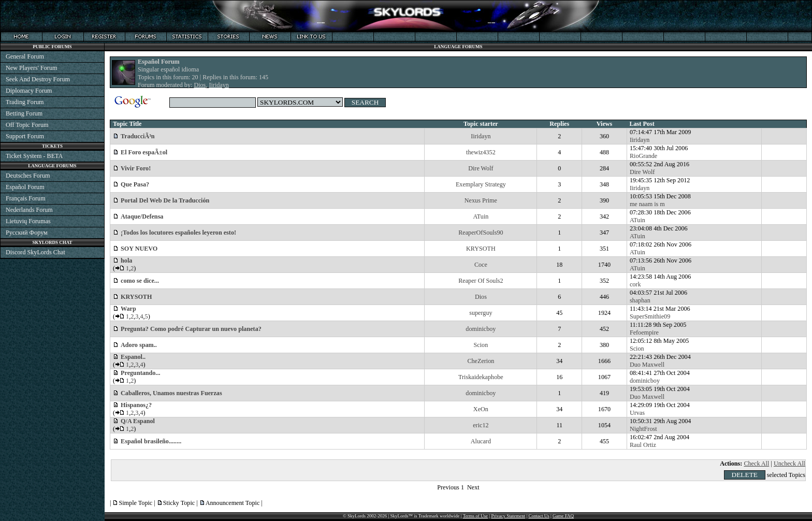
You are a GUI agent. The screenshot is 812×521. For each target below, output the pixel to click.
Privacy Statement (508, 516)
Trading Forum (25, 102)
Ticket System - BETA (34, 156)
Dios (200, 85)
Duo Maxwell (647, 365)
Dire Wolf (481, 168)
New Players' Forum (31, 68)
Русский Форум (27, 233)
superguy (481, 313)
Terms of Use (475, 516)
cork (635, 284)
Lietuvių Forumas (28, 221)
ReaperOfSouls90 (481, 233)
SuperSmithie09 (650, 316)
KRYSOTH (481, 249)
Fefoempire (644, 332)
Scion (481, 345)
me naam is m (647, 204)
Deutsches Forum (28, 176)
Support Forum (25, 136)
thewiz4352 (481, 152)
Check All (756, 464)
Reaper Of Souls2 (481, 281)
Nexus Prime (481, 200)
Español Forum (25, 187)
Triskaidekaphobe (481, 377)
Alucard (481, 441)
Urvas (637, 413)
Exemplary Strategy (481, 184)
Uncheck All (789, 464)
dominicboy (481, 329)
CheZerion (481, 361)
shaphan (640, 300)
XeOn (481, 409)
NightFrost (643, 429)
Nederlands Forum (29, 210)
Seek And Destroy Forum (38, 79)
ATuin (481, 216)
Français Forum (26, 198)
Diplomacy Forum (29, 91)
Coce (481, 265)
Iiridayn (219, 85)
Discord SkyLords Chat (35, 252)
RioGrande (643, 156)
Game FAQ (563, 516)
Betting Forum (24, 113)
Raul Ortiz (643, 445)
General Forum (25, 56)
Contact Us (539, 516)
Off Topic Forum (27, 125)
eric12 (481, 425)
